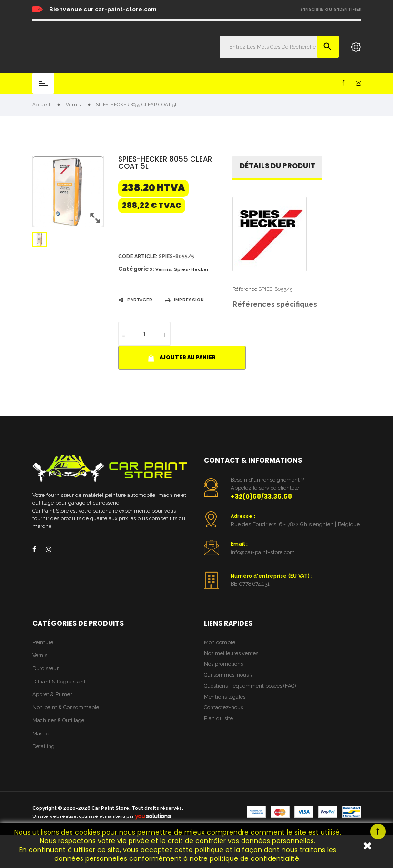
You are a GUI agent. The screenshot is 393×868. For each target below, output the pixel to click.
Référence (245, 289)
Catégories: (136, 269)
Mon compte (220, 643)
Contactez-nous (223, 708)
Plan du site (218, 718)
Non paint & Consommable (66, 708)
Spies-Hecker (191, 269)
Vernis (163, 269)
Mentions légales (225, 697)
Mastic (40, 734)
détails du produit (277, 166)
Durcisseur (45, 668)
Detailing (44, 747)
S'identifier (348, 10)
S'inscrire (312, 10)
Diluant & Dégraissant (59, 682)
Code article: (138, 256)
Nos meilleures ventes (231, 654)
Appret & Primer (52, 695)
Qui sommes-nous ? (228, 675)
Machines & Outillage (58, 720)
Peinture (43, 643)
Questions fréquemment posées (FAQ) (250, 686)
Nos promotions (223, 664)
